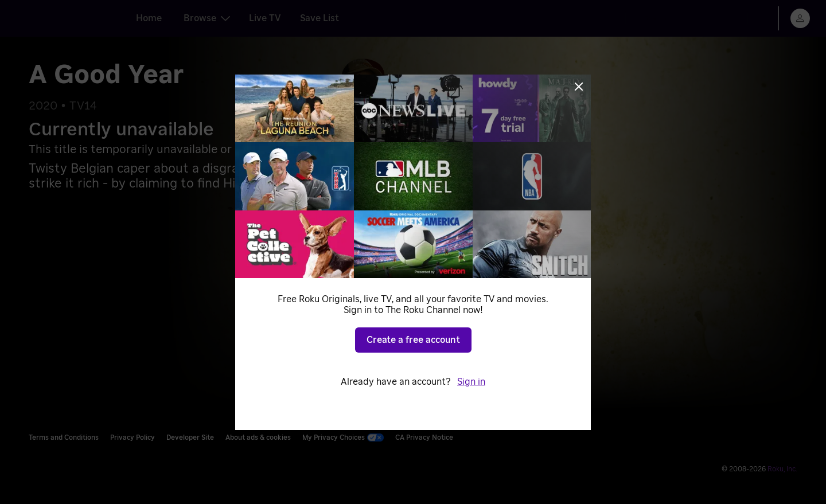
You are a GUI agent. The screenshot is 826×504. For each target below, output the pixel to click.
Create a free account (413, 340)
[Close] (579, 87)
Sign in (471, 382)
